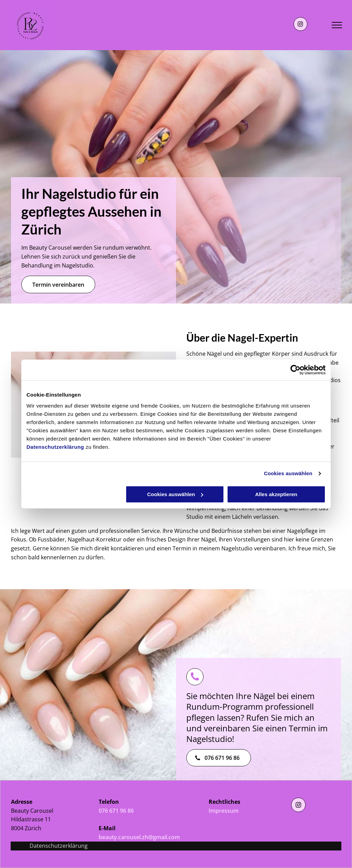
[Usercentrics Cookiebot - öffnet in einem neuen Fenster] (295, 370)
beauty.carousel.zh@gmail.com (139, 837)
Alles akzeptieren (276, 494)
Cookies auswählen (288, 473)
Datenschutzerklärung (55, 447)
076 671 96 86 (116, 811)
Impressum (224, 811)
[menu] (337, 25)
